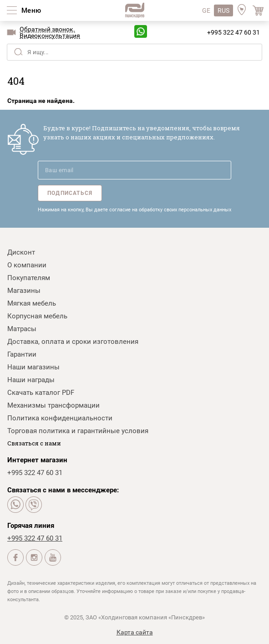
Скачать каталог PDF (41, 393)
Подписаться (70, 193)
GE (206, 10)
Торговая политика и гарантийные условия (78, 431)
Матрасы (22, 329)
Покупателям (29, 278)
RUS (223, 10)
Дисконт (21, 252)
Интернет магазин (37, 460)
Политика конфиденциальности (60, 418)
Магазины (24, 291)
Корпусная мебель (37, 316)
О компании (27, 265)
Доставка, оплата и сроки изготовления (73, 342)
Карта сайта (135, 632)
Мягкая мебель (32, 303)
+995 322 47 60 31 (233, 32)
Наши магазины (33, 367)
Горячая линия (31, 526)
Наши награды (31, 380)
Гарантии (22, 354)
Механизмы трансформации (53, 405)
